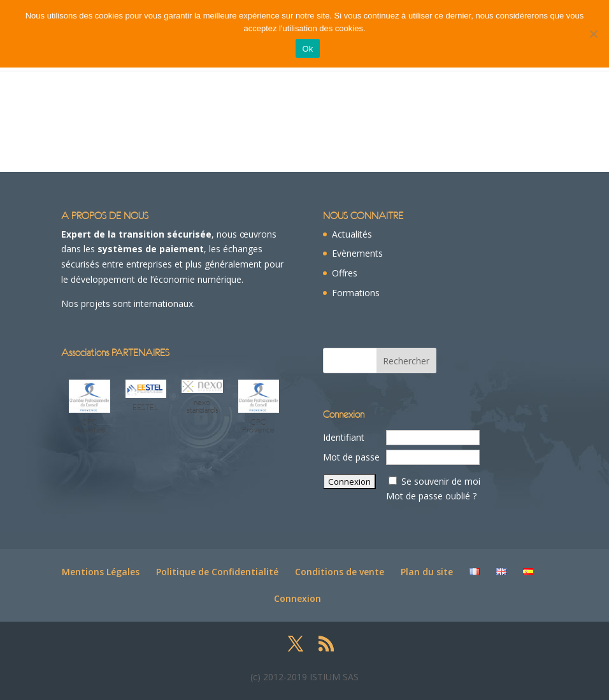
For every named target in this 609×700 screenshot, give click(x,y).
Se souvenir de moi (441, 481)
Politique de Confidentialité (217, 572)
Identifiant (344, 437)
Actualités (352, 234)
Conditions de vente (340, 572)
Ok (307, 49)
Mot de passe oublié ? (431, 496)
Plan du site (427, 572)
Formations (356, 293)
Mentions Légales (101, 572)
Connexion (297, 598)
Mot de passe (351, 457)
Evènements (357, 253)
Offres (345, 273)
